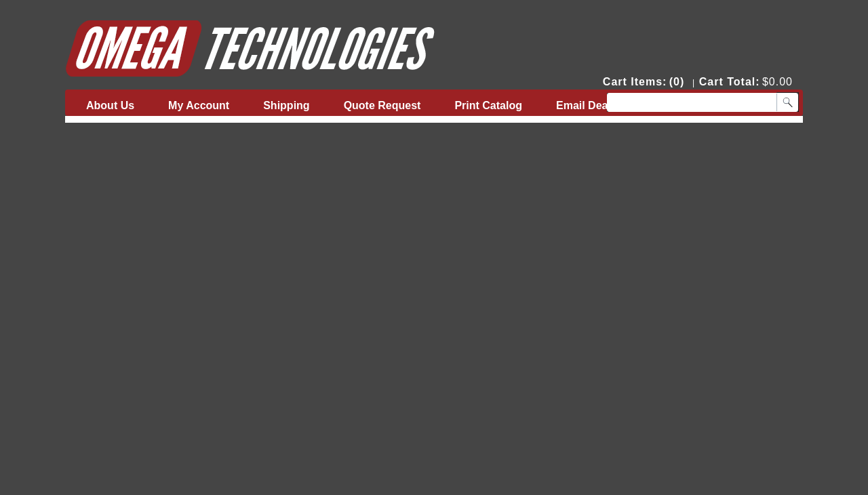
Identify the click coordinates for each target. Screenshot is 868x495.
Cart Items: (635, 82)
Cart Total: (730, 82)
